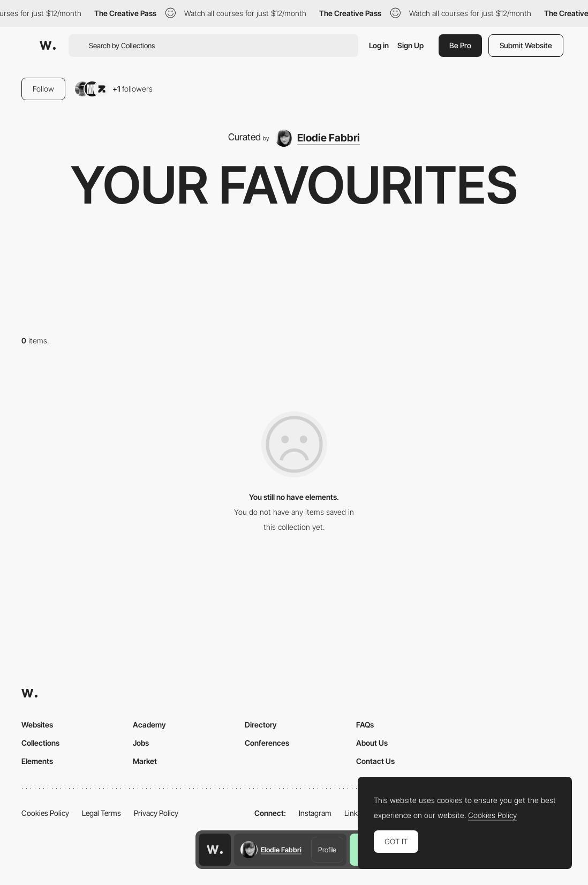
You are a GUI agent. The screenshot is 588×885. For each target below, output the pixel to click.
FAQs (365, 725)
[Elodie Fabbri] (318, 138)
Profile (327, 850)
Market (145, 761)
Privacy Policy (156, 813)
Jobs (141, 743)
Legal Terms (101, 813)
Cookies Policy (45, 813)
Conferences (267, 743)
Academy (149, 725)
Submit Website (526, 45)
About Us (372, 743)
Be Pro (460, 45)
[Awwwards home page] (215, 850)
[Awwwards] (48, 46)
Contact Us (375, 761)
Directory (261, 725)
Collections (40, 743)
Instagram (315, 813)
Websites (37, 725)
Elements (37, 761)
